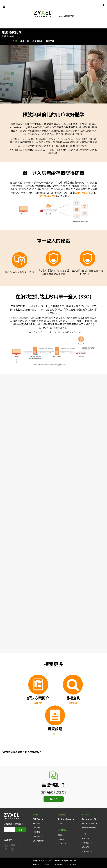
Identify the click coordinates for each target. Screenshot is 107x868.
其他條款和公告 (39, 841)
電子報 (60, 843)
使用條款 (47, 865)
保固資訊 (37, 832)
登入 (55, 734)
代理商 (60, 823)
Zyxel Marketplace (64, 819)
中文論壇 (37, 823)
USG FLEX (88, 193)
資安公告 (37, 837)
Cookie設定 (72, 865)
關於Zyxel (86, 839)
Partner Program (88, 823)
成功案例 (85, 847)
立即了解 (38, 703)
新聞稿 (60, 834)
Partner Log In (87, 819)
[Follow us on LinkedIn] (20, 846)
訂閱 (21, 830)
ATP (78, 193)
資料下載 (37, 828)
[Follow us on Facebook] (6, 846)
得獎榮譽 (61, 839)
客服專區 (37, 819)
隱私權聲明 (59, 865)
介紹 (15, 41)
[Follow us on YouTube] (13, 846)
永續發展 (85, 843)
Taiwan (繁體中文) (66, 16)
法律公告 (36, 865)
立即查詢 (73, 703)
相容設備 (25, 41)
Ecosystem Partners (89, 828)
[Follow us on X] (6, 850)
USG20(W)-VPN (46, 196)
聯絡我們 (54, 799)
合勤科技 (85, 852)
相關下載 (50, 41)
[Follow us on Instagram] (13, 850)
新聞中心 (62, 830)
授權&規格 (37, 41)
